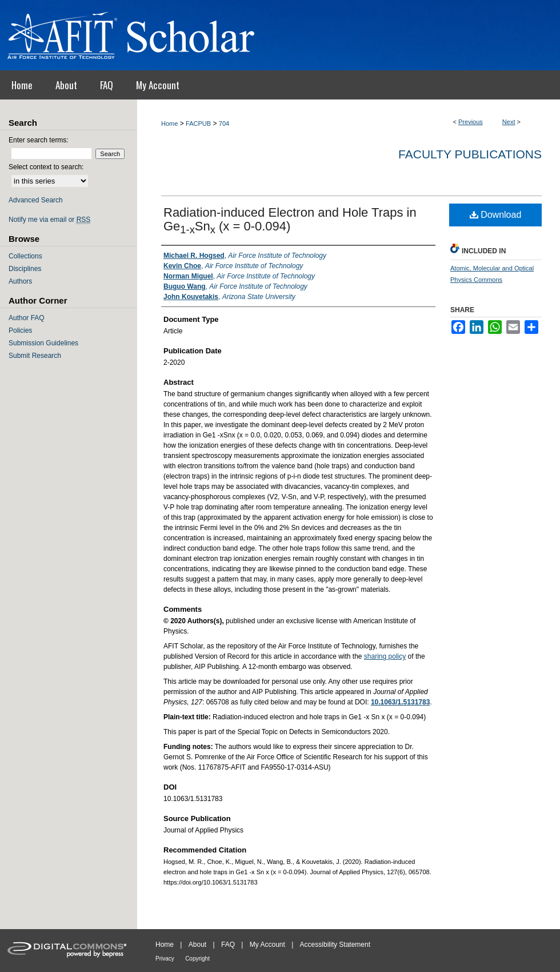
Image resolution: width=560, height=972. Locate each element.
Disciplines (25, 269)
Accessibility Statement (335, 945)
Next (509, 122)
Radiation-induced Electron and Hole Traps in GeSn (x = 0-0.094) (290, 219)
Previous (471, 122)
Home (169, 124)
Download (496, 215)
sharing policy (385, 656)
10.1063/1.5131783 (400, 702)
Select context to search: (46, 167)
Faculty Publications (470, 154)
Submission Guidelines (43, 343)
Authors (20, 281)
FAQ (228, 945)
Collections (25, 256)
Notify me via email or (49, 220)
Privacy (165, 959)
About (197, 945)
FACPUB (198, 124)
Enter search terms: (39, 140)
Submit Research (35, 356)
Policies (20, 330)
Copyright (197, 959)
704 (224, 124)
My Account (267, 945)
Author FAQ (27, 318)
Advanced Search (36, 200)
